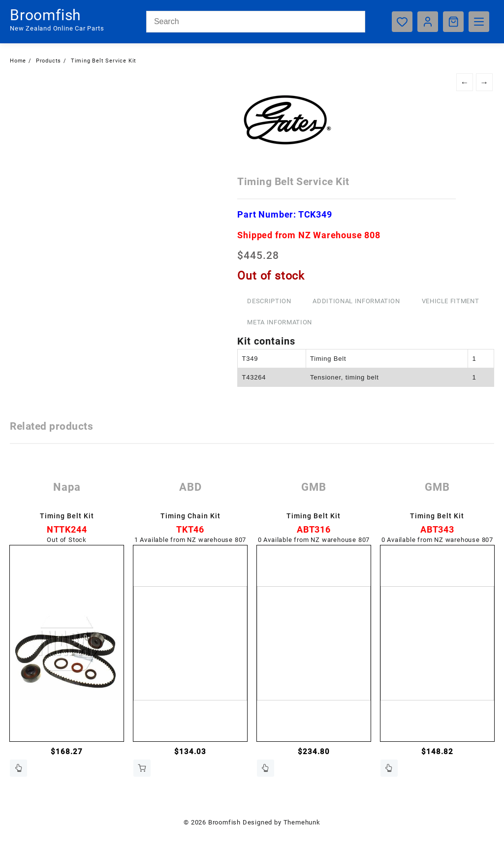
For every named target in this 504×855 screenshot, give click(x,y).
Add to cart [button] (142, 768)
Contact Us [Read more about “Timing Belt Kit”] (18, 768)
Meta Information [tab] (279, 322)
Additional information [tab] (356, 301)
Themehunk (302, 822)
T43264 (254, 377)
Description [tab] (269, 301)
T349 (250, 359)
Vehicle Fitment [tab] (451, 301)
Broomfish (46, 15)
